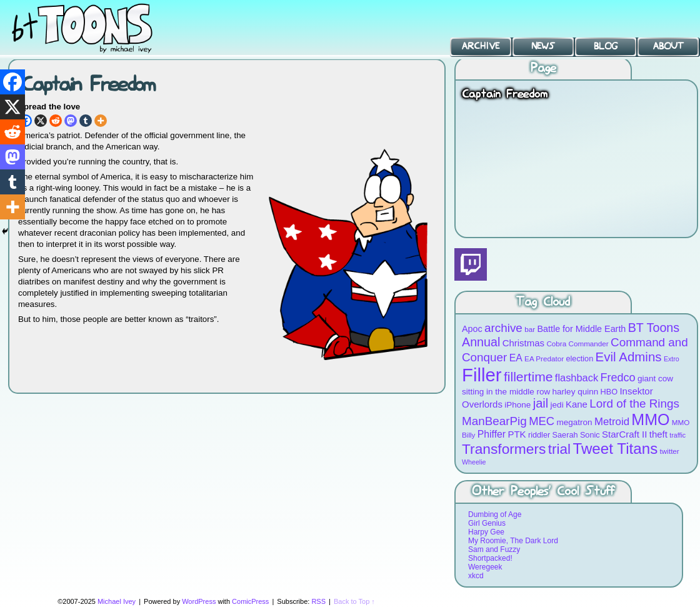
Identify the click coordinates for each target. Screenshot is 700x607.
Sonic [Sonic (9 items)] (590, 435)
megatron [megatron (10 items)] (575, 422)
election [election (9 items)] (579, 359)
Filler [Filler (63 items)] (482, 375)
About (668, 46)
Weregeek (485, 567)
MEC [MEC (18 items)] (542, 421)
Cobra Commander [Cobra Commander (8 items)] (577, 344)
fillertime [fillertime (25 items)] (528, 377)
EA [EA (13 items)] (516, 358)
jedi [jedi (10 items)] (557, 405)
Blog (606, 46)
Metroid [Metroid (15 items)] (612, 422)
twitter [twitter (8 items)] (670, 451)
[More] (101, 121)
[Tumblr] (86, 121)
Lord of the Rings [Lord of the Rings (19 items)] (634, 404)
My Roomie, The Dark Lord (513, 541)
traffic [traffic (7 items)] (677, 435)
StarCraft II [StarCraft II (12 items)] (624, 434)
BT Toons (94, 28)
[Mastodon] (71, 121)
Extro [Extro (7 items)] (672, 359)
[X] (41, 121)
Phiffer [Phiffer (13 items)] (492, 434)
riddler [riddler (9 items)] (539, 435)
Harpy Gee (486, 532)
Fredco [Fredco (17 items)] (617, 378)
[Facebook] (12, 82)
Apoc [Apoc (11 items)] (472, 329)
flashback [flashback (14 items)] (577, 378)
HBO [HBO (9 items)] (609, 392)
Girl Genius (487, 523)
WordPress (199, 601)
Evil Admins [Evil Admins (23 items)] (629, 357)
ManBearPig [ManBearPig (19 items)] (494, 421)
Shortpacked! (490, 558)
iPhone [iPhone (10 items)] (517, 405)
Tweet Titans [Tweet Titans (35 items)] (615, 449)
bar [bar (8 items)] (530, 329)
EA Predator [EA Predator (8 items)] (544, 359)
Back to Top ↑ (354, 601)
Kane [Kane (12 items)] (577, 404)
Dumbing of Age (495, 514)
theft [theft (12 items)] (658, 434)
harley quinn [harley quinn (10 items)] (576, 392)
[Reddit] (56, 121)
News (543, 46)
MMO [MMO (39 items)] (650, 419)
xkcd (476, 576)
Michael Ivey (117, 601)
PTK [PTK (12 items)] (517, 434)
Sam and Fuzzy (494, 549)
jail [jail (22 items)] (541, 403)
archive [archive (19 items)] (503, 328)
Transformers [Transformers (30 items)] (504, 449)
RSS (318, 601)
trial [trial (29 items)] (559, 449)
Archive (481, 46)
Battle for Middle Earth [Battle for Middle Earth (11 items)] (581, 329)
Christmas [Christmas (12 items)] (523, 343)
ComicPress (250, 601)
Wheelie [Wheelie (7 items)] (474, 462)
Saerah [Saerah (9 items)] (565, 435)
